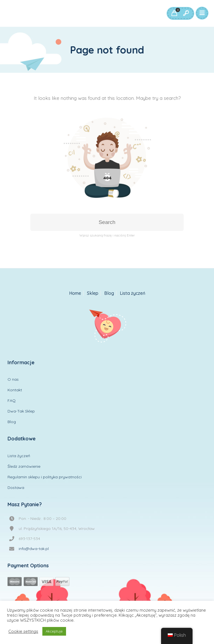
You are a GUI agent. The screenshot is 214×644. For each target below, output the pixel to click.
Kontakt (15, 390)
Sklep (93, 293)
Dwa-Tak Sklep (21, 411)
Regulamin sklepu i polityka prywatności (45, 477)
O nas (13, 379)
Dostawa (16, 488)
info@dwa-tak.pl (34, 549)
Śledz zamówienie (24, 466)
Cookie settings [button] (23, 631)
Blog (109, 293)
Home (75, 293)
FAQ (12, 401)
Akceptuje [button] (54, 631)
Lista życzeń (132, 293)
